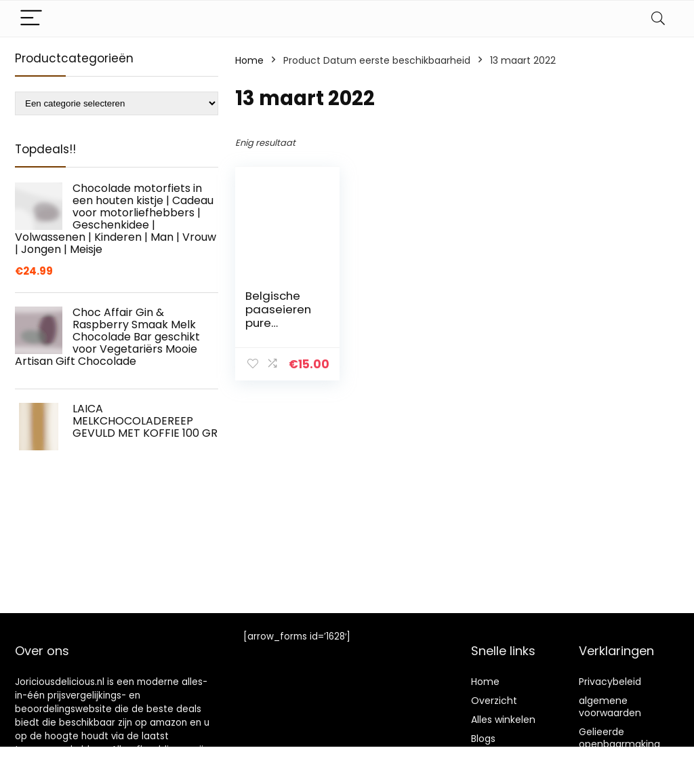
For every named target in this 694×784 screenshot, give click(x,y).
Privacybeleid (610, 682)
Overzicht (494, 701)
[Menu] (31, 19)
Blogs (483, 739)
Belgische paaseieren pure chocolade (278, 316)
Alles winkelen (503, 720)
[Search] (658, 19)
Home (249, 60)
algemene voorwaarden (610, 707)
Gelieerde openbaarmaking (619, 738)
